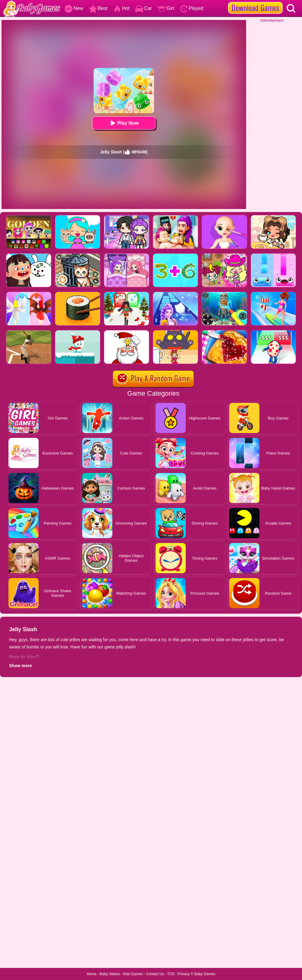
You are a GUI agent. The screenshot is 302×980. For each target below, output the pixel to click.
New (74, 8)
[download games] (255, 2)
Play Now (124, 123)
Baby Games (205, 974)
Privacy (184, 974)
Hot (121, 8)
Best (98, 8)
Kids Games (133, 974)
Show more (20, 666)
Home (92, 974)
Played (192, 8)
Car (143, 8)
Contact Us (155, 974)
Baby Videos (110, 974)
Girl (166, 8)
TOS (171, 974)
